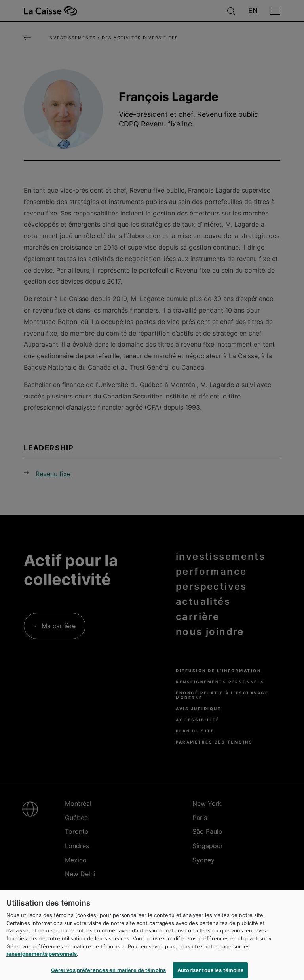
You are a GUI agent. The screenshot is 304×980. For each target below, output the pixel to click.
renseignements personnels (42, 957)
